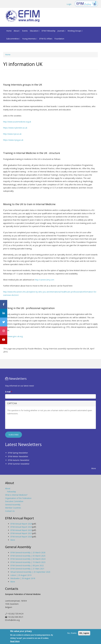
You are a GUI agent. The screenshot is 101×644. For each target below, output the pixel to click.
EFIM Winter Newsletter (18, 456)
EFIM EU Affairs (46, 39)
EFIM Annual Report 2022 (21, 530)
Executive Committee (14, 501)
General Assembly (13, 505)
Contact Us (10, 511)
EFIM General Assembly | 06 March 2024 (28, 559)
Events (25, 31)
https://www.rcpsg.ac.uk (13, 140)
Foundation (59, 39)
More (94, 468)
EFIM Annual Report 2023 (21, 527)
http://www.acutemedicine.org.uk (17, 122)
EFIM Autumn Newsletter (19, 460)
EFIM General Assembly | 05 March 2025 (28, 556)
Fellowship (11, 492)
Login (69, 4)
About (17, 31)
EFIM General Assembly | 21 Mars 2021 (27, 569)
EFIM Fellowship (48, 31)
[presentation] (27, 422)
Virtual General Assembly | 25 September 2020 (30, 572)
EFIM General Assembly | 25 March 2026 (28, 552)
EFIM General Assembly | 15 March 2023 (28, 562)
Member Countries (13, 508)
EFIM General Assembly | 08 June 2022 (27, 565)
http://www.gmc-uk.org (13, 336)
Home (9, 31)
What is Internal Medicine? (16, 495)
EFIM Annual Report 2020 (21, 537)
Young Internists (30, 39)
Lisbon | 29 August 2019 (21, 575)
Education (35, 31)
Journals (61, 31)
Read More (15, 641)
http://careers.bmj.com (45, 280)
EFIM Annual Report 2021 (21, 533)
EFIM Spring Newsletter (18, 453)
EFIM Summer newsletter (19, 464)
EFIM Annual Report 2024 (21, 524)
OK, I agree (84, 633)
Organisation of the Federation (18, 498)
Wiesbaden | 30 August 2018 (23, 578)
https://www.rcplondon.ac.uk (15, 128)
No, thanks (72, 633)
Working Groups (75, 31)
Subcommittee (13, 39)
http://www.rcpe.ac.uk (12, 134)
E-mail (9, 392)
